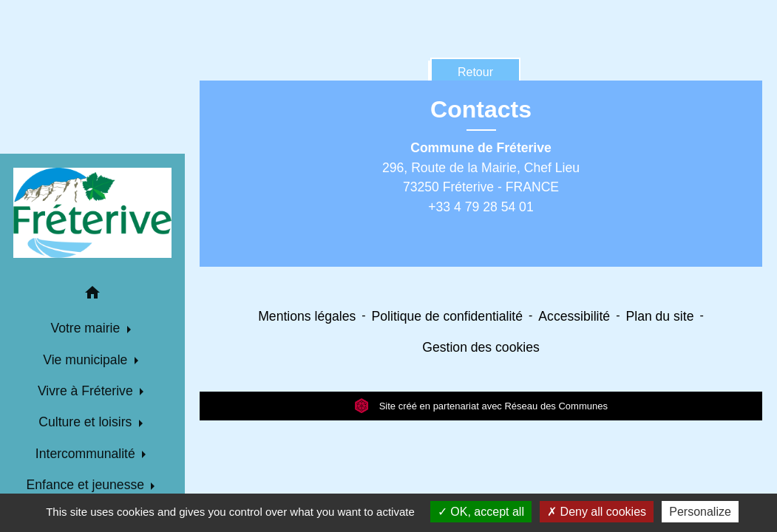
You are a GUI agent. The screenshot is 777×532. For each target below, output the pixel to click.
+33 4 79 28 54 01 (481, 207)
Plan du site (659, 316)
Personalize (700, 512)
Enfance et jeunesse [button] (87, 485)
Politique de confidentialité (447, 316)
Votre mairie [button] (87, 328)
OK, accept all (481, 512)
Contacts (481, 109)
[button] (92, 295)
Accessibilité (574, 316)
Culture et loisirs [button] (87, 422)
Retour (475, 72)
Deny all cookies (597, 512)
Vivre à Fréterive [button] (87, 391)
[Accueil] (92, 213)
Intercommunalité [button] (87, 454)
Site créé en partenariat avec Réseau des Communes (481, 406)
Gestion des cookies (481, 347)
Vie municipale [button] (87, 360)
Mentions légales (307, 316)
